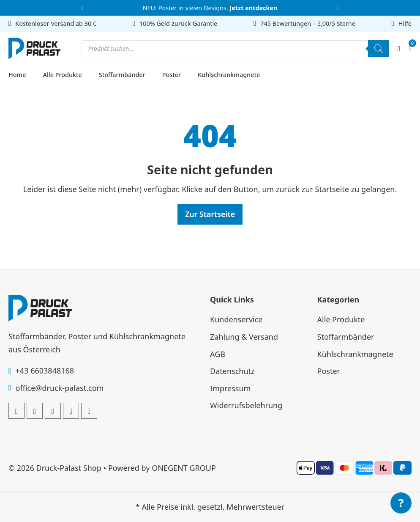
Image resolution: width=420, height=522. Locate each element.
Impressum (230, 388)
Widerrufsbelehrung (246, 405)
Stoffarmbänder (122, 75)
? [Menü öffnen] (401, 503)
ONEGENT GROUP (184, 468)
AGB (218, 354)
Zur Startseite (210, 214)
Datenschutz (232, 371)
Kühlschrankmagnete (229, 75)
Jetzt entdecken (253, 8)
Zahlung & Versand (244, 337)
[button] (82, 8)
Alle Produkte (62, 75)
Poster (172, 75)
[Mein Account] (399, 48)
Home (17, 75)
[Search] (379, 49)
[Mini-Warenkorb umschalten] (410, 49)
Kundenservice (236, 319)
